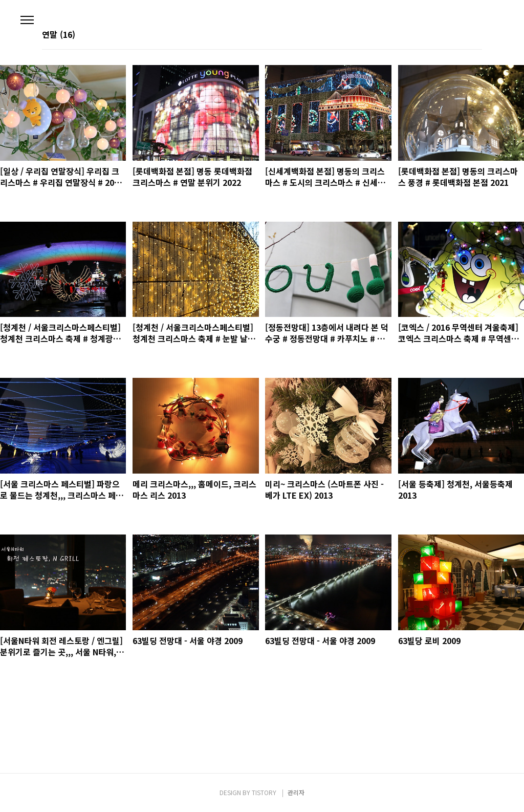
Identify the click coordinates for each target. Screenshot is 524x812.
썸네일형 (462, 35)
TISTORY (264, 792)
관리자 (296, 792)
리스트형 (476, 35)
